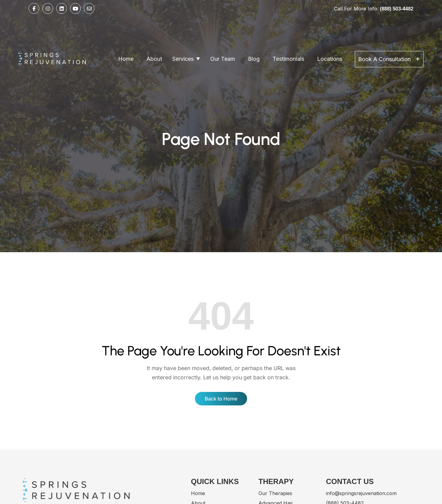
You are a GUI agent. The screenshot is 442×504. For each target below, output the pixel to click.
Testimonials (288, 59)
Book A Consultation (389, 59)
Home (126, 59)
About (154, 59)
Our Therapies (275, 493)
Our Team (223, 59)
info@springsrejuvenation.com (361, 493)
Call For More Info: (374, 9)
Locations (330, 59)
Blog (254, 59)
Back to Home (221, 399)
